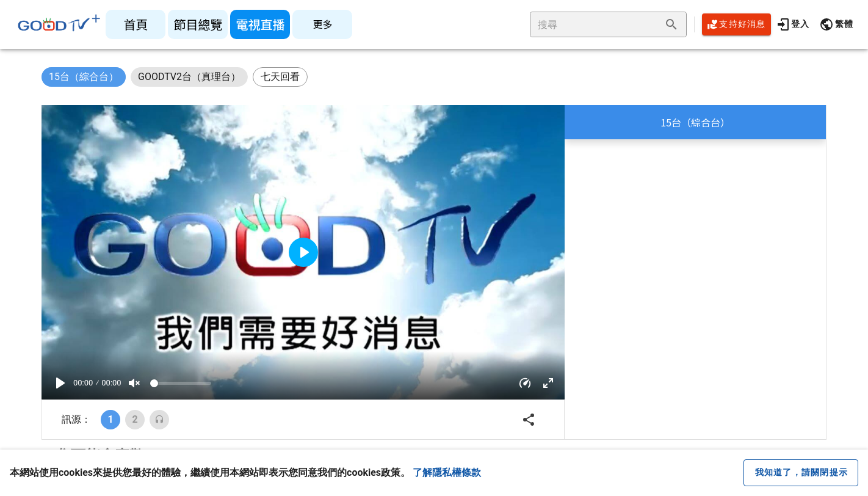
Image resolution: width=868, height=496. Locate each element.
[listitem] (136, 24)
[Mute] (134, 383)
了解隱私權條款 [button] (447, 472)
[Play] (60, 383)
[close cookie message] (801, 473)
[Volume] (181, 383)
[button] (836, 24)
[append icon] (671, 24)
